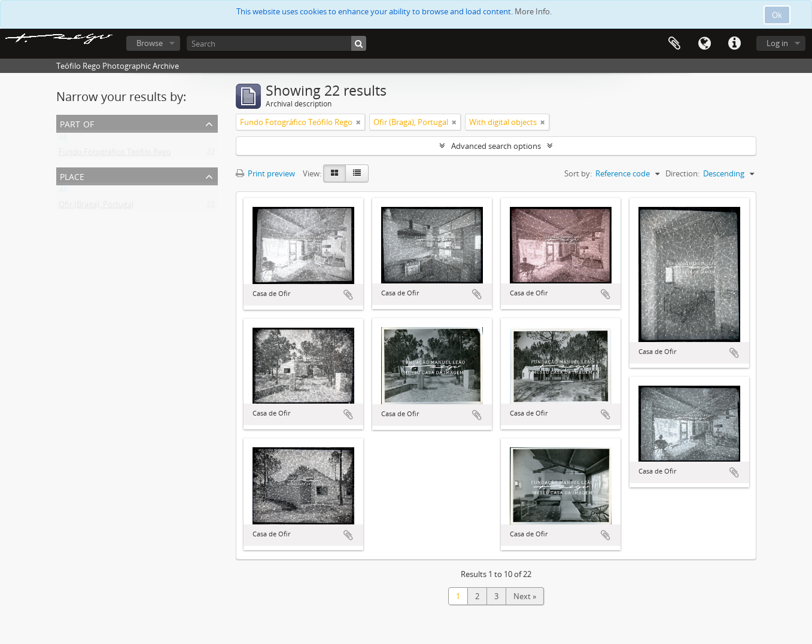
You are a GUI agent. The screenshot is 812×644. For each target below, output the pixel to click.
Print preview (265, 173)
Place (72, 176)
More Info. (533, 11)
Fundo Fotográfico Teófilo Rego (115, 154)
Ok (777, 15)
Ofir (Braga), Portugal (96, 207)
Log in (777, 43)
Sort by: (578, 173)
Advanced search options (496, 146)
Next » (525, 596)
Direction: (682, 173)
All (63, 140)
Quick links (734, 44)
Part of (77, 123)
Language (704, 44)
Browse (150, 43)
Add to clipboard (348, 295)
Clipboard (674, 44)
